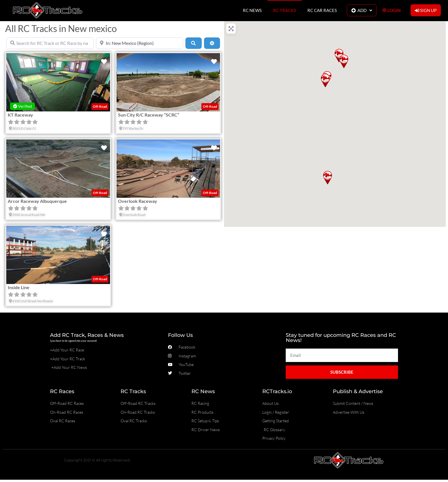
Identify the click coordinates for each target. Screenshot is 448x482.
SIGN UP (426, 10)
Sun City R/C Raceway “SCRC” (149, 115)
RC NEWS (252, 10)
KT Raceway (20, 115)
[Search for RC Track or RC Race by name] (50, 43)
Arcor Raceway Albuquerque (37, 201)
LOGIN (391, 10)
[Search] (193, 43)
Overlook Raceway (138, 201)
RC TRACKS (285, 10)
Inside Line (19, 287)
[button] (328, 178)
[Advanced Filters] (212, 43)
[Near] (140, 43)
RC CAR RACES (322, 10)
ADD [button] (362, 10)
